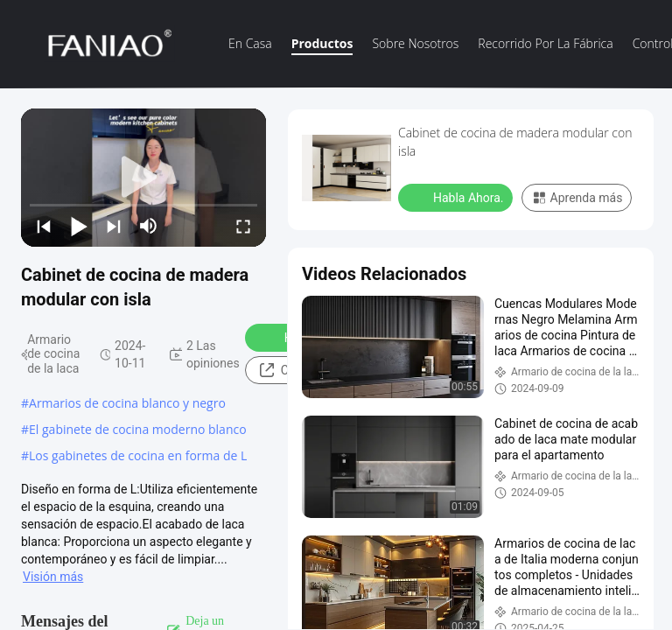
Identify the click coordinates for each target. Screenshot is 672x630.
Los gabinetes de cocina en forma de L (138, 455)
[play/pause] (79, 226)
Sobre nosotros (415, 43)
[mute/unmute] (149, 226)
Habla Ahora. (457, 197)
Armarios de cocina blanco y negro (127, 403)
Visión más (53, 577)
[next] (114, 226)
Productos (322, 43)
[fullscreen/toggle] (243, 226)
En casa (250, 43)
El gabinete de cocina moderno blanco (138, 429)
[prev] (44, 226)
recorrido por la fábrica (545, 43)
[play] (143, 178)
